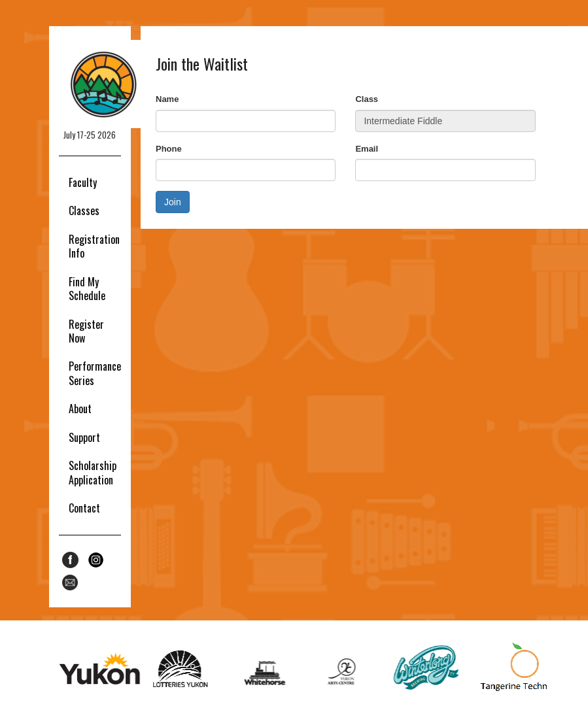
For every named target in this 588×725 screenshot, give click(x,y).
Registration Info (94, 246)
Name (167, 99)
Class (367, 99)
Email (367, 149)
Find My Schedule (87, 289)
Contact (84, 508)
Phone (169, 149)
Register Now (86, 331)
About (80, 409)
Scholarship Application (93, 472)
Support (84, 437)
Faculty (83, 182)
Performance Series (95, 373)
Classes (84, 211)
